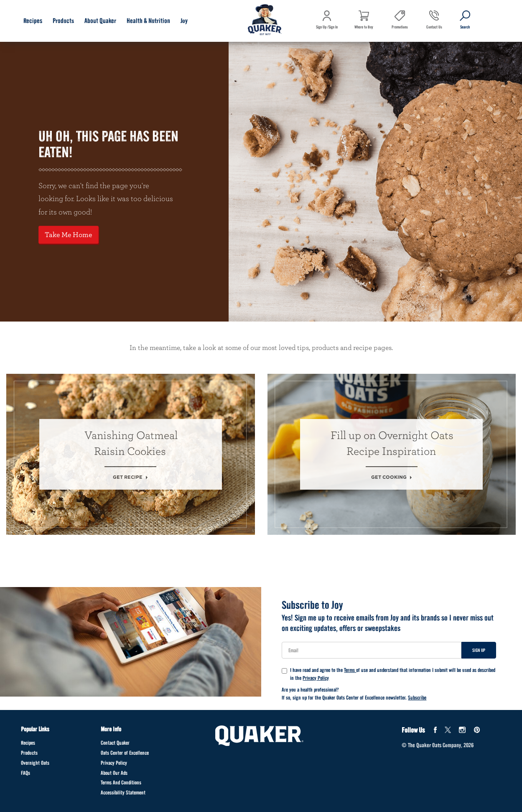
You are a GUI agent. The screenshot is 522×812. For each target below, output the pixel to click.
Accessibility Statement (123, 793)
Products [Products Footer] (29, 753)
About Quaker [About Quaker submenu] (100, 21)
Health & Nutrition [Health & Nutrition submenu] (148, 21)
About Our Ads (114, 773)
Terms (350, 670)
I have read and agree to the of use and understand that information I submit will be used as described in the (388, 674)
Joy (184, 21)
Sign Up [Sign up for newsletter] (479, 650)
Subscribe (417, 698)
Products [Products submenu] (63, 21)
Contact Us (434, 27)
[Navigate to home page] (265, 20)
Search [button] (460, 33)
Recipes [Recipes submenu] (33, 21)
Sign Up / (322, 27)
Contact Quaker (115, 743)
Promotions (400, 27)
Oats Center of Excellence (125, 753)
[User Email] (371, 650)
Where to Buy (364, 27)
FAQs (25, 773)
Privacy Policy (316, 678)
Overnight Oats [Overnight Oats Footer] (35, 763)
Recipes (28, 743)
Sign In (333, 27)
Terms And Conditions (121, 783)
